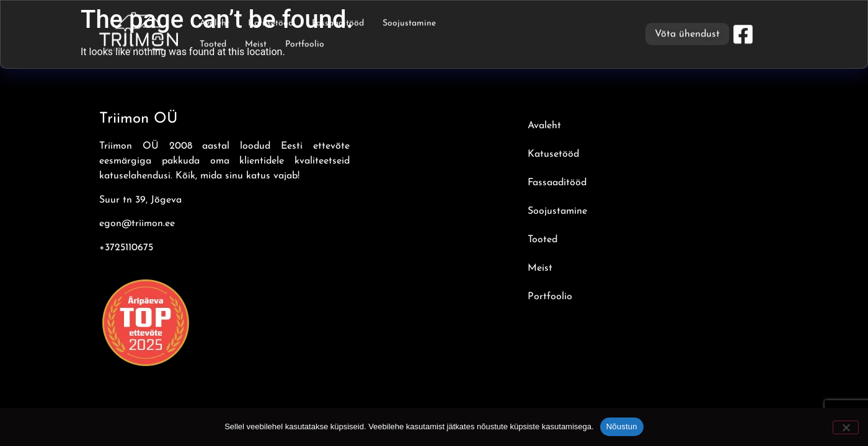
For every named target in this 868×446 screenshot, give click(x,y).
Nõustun (622, 426)
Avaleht (215, 21)
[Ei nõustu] (846, 427)
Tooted (213, 42)
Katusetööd (271, 21)
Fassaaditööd (338, 21)
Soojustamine (409, 21)
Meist (256, 42)
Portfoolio (305, 42)
